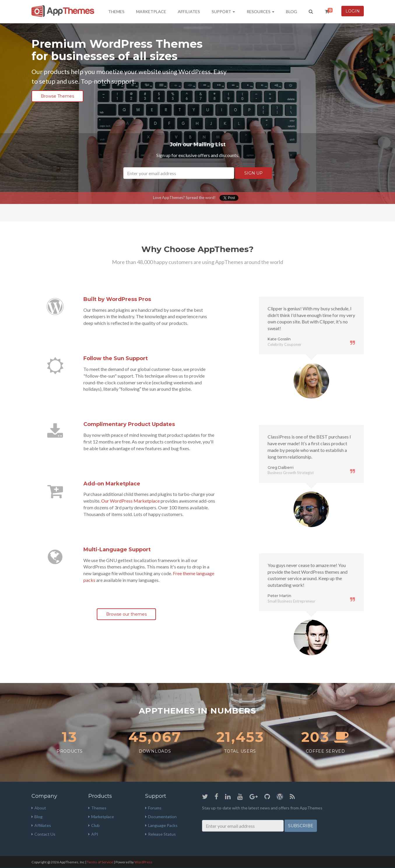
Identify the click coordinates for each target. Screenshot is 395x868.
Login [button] (353, 11)
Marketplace (151, 12)
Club (94, 825)
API (93, 834)
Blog (292, 12)
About (39, 808)
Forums (153, 808)
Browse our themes (126, 614)
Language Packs (161, 825)
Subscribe (301, 826)
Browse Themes (57, 96)
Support (223, 12)
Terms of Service (100, 862)
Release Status (160, 834)
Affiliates (189, 12)
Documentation (161, 817)
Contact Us (43, 834)
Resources (260, 12)
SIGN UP (253, 173)
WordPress (143, 862)
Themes (116, 12)
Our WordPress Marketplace (130, 501)
